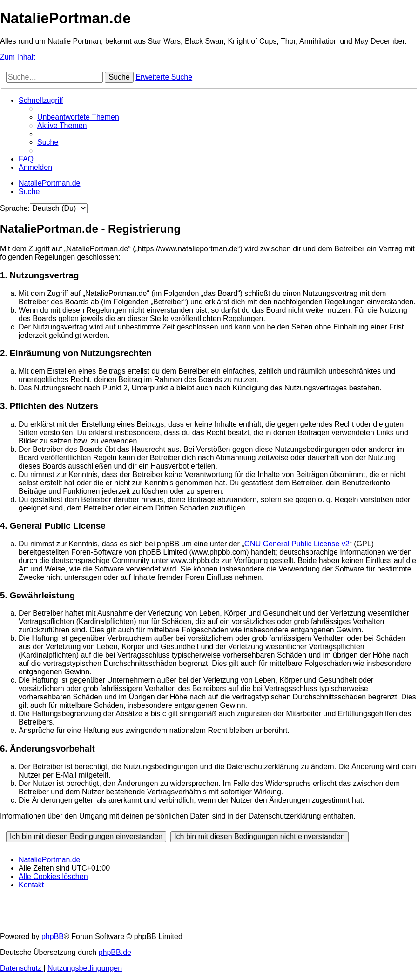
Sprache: (15, 208)
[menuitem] (78, 117)
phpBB (53, 936)
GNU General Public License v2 (297, 544)
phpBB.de (115, 952)
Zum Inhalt (18, 57)
